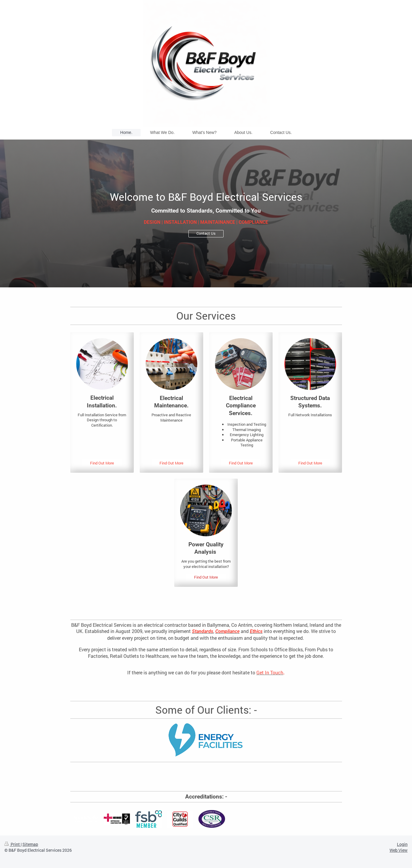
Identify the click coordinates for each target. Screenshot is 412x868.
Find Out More (102, 463)
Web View (399, 850)
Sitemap (30, 844)
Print (13, 844)
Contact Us (206, 233)
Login (402, 844)
